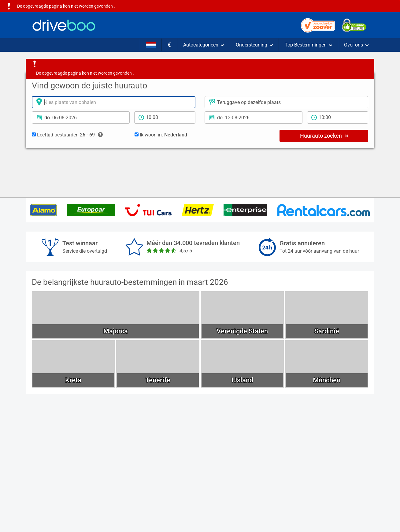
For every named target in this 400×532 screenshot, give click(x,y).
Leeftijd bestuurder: (67, 135)
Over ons (356, 45)
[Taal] (151, 45)
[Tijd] (165, 117)
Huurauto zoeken (324, 136)
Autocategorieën (204, 45)
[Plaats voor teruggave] (286, 102)
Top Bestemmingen (308, 45)
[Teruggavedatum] (254, 117)
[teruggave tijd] (338, 117)
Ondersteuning (254, 45)
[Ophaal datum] (81, 117)
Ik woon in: (161, 135)
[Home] (64, 25)
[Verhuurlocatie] (114, 102)
